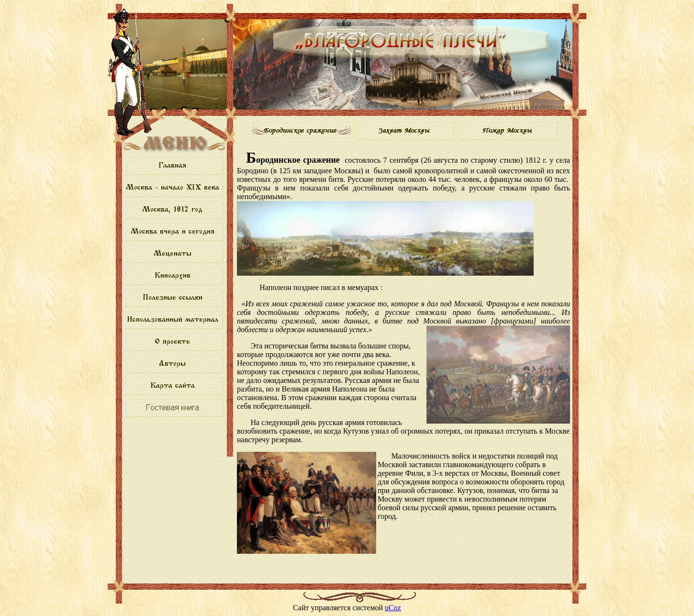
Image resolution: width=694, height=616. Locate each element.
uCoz (393, 608)
